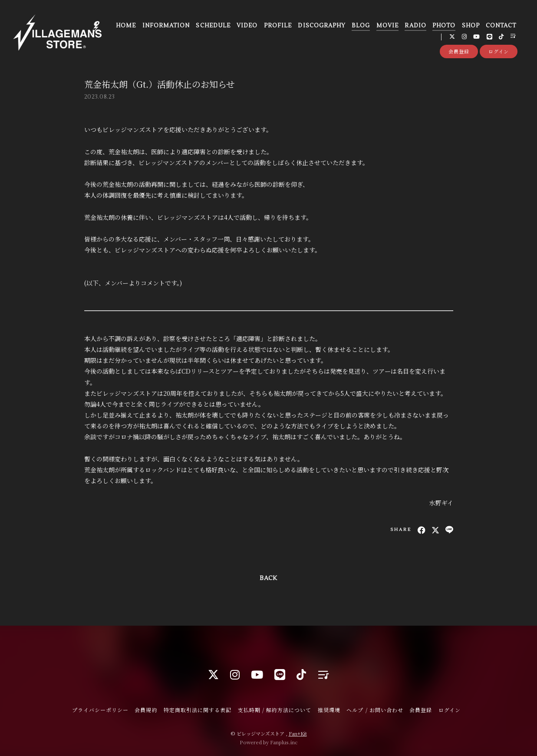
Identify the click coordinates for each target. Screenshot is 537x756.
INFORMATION (166, 26)
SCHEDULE (213, 26)
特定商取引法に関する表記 (198, 710)
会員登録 (459, 51)
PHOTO (444, 26)
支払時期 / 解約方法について (275, 710)
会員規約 (146, 710)
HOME (126, 26)
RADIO (415, 26)
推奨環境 (329, 710)
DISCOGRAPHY (321, 26)
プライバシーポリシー (100, 710)
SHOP (471, 26)
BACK (268, 578)
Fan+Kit (298, 733)
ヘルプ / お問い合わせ (375, 710)
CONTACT (501, 26)
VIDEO (247, 26)
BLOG (361, 26)
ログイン (499, 51)
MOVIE (387, 26)
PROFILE (278, 26)
